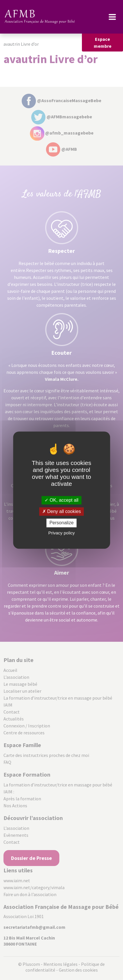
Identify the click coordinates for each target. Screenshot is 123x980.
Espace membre (103, 43)
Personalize (62, 523)
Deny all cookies (62, 512)
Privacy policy (62, 533)
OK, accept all (61, 500)
